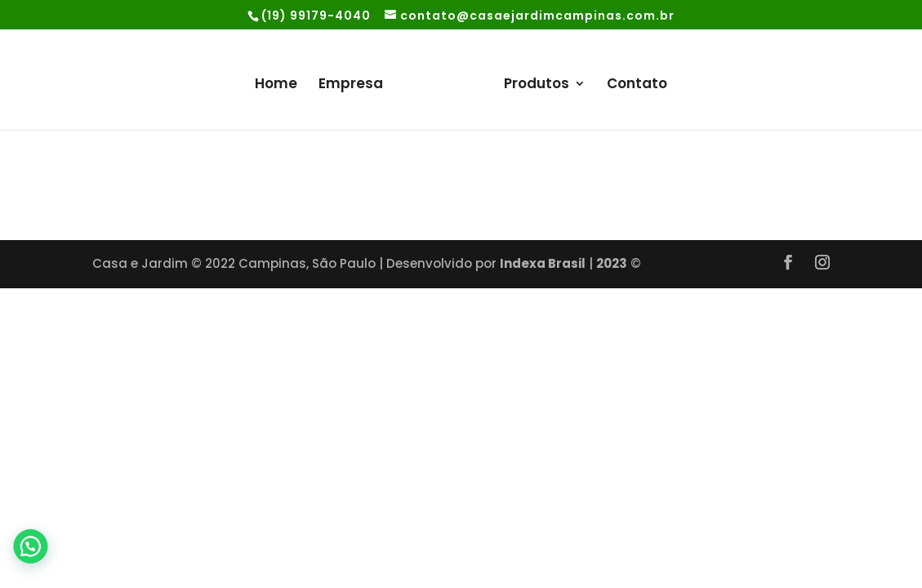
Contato (637, 85)
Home (276, 85)
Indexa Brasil (543, 263)
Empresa (351, 85)
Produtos (537, 85)
